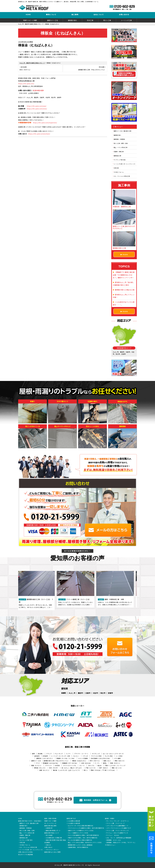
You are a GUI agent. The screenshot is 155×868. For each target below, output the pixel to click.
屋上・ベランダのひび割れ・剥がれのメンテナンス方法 (85, 843)
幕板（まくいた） (117, 768)
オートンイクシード (50, 823)
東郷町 (64, 693)
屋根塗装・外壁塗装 (119, 139)
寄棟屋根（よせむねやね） (51, 763)
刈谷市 (95, 693)
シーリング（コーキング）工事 (60, 756)
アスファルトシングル (70, 765)
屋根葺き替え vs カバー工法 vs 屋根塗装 (80, 845)
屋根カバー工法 (53, 20)
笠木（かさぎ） (54, 768)
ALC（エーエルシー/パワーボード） (114, 754)
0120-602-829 (38, 90)
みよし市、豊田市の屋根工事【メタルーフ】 (70, 865)
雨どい (86, 770)
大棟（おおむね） (86, 763)
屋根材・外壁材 (110, 819)
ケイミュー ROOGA (113, 835)
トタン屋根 (117, 758)
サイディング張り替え (120, 160)
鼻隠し (105, 763)
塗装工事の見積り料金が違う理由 (56, 840)
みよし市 (72, 693)
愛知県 (65, 688)
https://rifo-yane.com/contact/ (39, 134)
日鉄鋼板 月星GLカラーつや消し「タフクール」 (121, 843)
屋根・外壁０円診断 (50, 819)
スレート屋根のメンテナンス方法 (78, 833)
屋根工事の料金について (52, 833)
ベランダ (85, 756)
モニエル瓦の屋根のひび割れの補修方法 (80, 840)
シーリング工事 (126, 20)
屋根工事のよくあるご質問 (52, 852)
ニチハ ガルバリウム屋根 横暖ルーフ (117, 826)
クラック (49, 754)
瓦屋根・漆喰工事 (119, 152)
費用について (51, 15)
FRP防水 (57, 765)
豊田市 (80, 693)
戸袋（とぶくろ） (91, 768)
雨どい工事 (107, 20)
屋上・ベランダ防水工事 (121, 147)
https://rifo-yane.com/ (26, 84)
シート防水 (119, 756)
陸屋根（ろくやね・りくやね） (66, 758)
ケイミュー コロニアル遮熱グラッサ (117, 833)
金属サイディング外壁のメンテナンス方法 (81, 831)
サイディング (96, 754)
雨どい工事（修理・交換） (121, 143)
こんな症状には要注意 (73, 823)
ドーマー (97, 763)
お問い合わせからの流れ (26, 852)
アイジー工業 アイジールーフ (115, 823)
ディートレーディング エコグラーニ (118, 821)
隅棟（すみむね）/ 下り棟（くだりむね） (103, 770)
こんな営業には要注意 (73, 821)
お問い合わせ (124, 15)
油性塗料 (37, 756)
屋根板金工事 (117, 156)
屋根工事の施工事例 (50, 826)
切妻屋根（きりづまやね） (70, 763)
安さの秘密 (49, 835)
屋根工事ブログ (71, 819)
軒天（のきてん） (95, 761)
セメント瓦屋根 (83, 758)
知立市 (103, 693)
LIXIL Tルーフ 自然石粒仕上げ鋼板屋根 (119, 838)
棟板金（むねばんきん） (80, 761)
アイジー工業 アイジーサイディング (117, 831)
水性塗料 (45, 756)
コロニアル (91, 765)
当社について (99, 15)
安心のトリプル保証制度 (26, 855)
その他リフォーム (119, 172)
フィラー (68, 754)
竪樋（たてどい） (37, 765)
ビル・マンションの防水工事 (122, 176)
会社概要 (47, 843)
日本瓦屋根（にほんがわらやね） (101, 758)
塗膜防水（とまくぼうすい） (45, 758)
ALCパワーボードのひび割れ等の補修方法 (81, 826)
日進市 (88, 693)
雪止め (99, 765)
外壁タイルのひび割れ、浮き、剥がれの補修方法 (83, 838)
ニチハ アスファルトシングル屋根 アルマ (119, 828)
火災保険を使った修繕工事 (54, 838)
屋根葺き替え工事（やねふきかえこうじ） (56, 761)
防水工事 (90, 20)
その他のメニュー (110, 845)
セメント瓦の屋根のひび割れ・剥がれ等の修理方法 (83, 835)
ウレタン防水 (109, 756)
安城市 (110, 693)
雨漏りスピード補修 (30, 20)
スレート (82, 765)
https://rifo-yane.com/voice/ (37, 109)
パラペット (48, 765)
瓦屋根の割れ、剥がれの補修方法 (78, 847)
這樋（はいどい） (45, 770)
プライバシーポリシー (52, 850)
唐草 (33, 754)
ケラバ (38, 763)
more (125, 254)
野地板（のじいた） (40, 768)
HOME (28, 15)
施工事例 (75, 15)
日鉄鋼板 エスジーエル (114, 840)
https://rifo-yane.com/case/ (37, 106)
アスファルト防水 (96, 756)
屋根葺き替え (73, 20)
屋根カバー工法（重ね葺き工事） (123, 131)
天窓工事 (116, 168)
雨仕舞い (41, 754)
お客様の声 (49, 828)
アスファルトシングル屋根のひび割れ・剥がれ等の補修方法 (86, 828)
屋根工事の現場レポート (53, 831)
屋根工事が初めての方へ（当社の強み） (30, 821)
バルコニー (76, 756)
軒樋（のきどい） (116, 763)
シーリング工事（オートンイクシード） (125, 164)
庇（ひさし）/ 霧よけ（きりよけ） (72, 768)
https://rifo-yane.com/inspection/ (45, 123)
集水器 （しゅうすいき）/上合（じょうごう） (67, 770)
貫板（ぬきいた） (120, 761)
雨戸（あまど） (104, 768)
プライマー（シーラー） (82, 754)
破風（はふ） (108, 761)
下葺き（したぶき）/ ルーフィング (115, 765)
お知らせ (48, 845)
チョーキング (59, 754)
